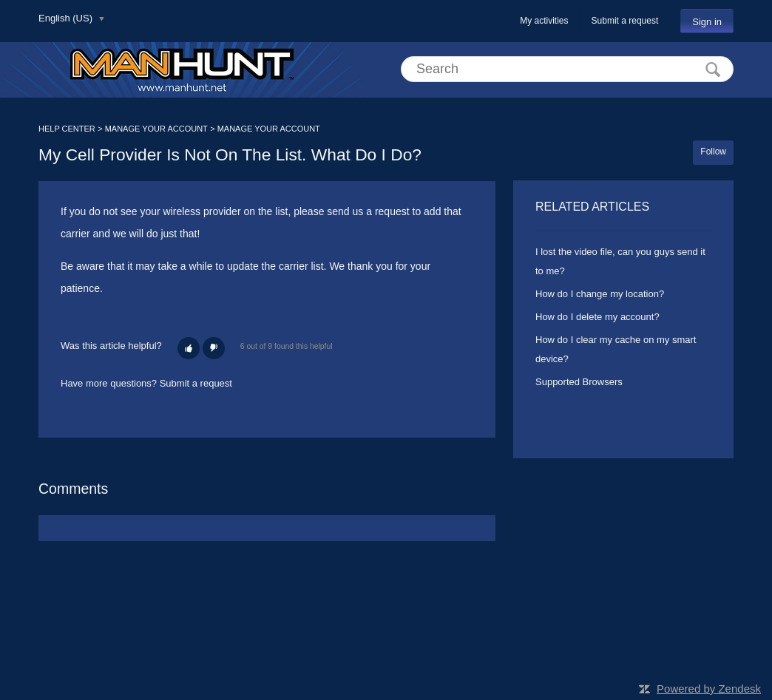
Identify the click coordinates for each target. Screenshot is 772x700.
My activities (544, 21)
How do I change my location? (600, 294)
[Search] (567, 69)
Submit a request (625, 21)
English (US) (67, 18)
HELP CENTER (67, 129)
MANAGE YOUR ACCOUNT (156, 129)
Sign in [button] (707, 22)
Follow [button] (713, 152)
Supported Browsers (579, 382)
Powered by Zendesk (709, 689)
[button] (189, 348)
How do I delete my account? (597, 317)
